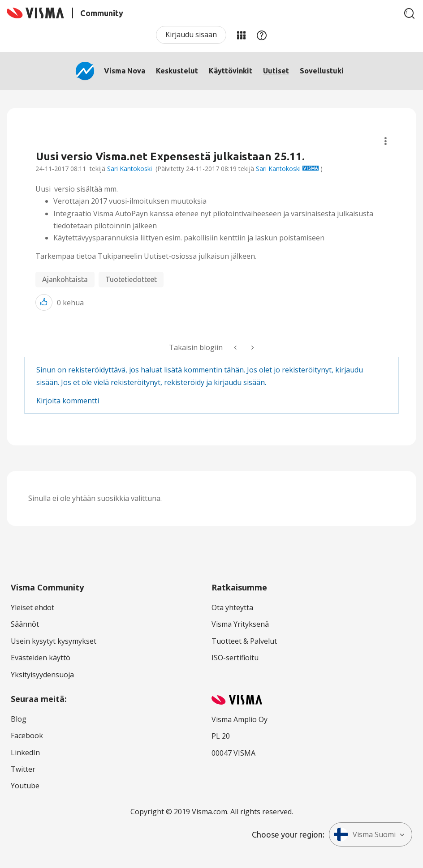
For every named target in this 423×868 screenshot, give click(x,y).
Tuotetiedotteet (131, 279)
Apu (262, 35)
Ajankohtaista (65, 279)
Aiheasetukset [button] (386, 141)
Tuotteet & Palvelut (244, 641)
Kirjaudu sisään (191, 34)
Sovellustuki (322, 71)
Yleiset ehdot (32, 607)
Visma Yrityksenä (240, 624)
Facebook (27, 735)
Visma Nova (125, 71)
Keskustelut (177, 71)
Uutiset (276, 71)
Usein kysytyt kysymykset (54, 641)
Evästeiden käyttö (41, 658)
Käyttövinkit (231, 71)
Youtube (25, 786)
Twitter (23, 769)
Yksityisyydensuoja (42, 675)
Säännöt (25, 624)
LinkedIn (25, 753)
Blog (19, 719)
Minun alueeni (241, 35)
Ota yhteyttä (232, 607)
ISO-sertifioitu (235, 658)
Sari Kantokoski (129, 169)
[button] (44, 302)
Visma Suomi (365, 834)
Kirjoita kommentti (68, 401)
